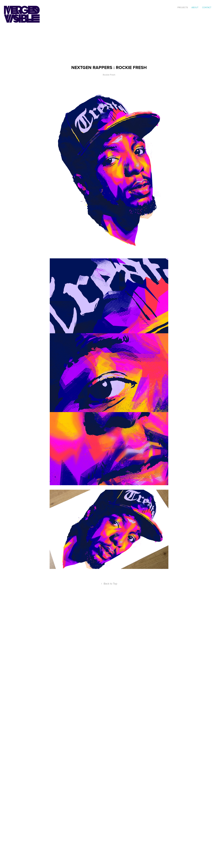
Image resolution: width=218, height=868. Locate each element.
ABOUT (195, 7)
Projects (183, 7)
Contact (207, 7)
